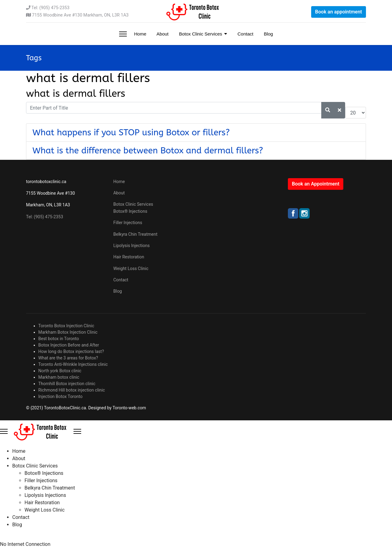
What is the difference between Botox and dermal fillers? (148, 150)
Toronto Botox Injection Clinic (66, 326)
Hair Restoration (129, 257)
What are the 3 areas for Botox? (68, 358)
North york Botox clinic (60, 371)
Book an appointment (339, 12)
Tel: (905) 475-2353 (50, 8)
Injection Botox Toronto (60, 396)
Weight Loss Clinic (131, 268)
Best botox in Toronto (59, 339)
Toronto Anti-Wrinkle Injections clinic (73, 364)
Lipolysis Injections (132, 246)
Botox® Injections (130, 211)
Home (140, 34)
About (162, 34)
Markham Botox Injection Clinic (68, 332)
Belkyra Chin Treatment (135, 234)
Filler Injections (128, 223)
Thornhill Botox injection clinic (67, 384)
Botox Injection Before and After (69, 345)
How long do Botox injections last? (71, 351)
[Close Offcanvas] (77, 431)
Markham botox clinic (59, 377)
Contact (245, 34)
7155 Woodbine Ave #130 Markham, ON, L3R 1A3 (80, 15)
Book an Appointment (316, 184)
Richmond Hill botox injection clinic (72, 390)
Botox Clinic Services (200, 34)
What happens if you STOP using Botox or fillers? (131, 132)
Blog (268, 34)
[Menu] (123, 34)
